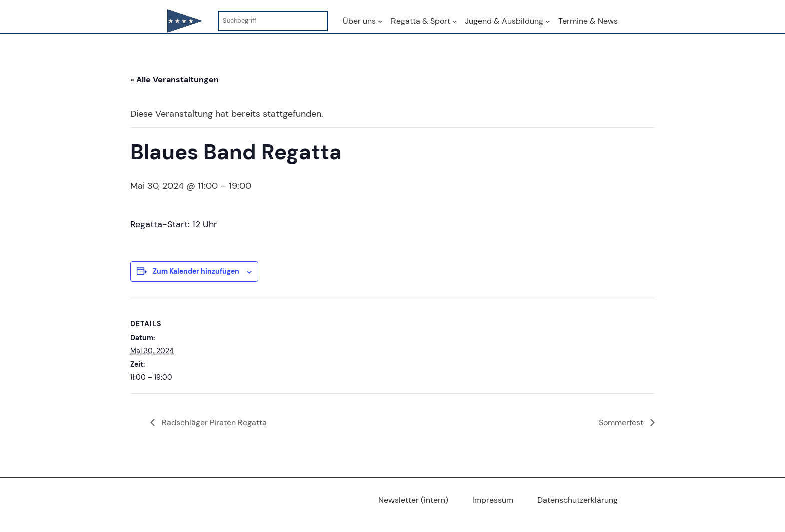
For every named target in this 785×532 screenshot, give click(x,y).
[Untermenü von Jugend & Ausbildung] (548, 21)
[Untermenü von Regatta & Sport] (455, 21)
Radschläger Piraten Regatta (213, 423)
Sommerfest (622, 423)
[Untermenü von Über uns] (380, 21)
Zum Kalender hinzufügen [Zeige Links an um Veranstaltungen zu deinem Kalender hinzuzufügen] (196, 271)
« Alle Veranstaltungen (174, 79)
